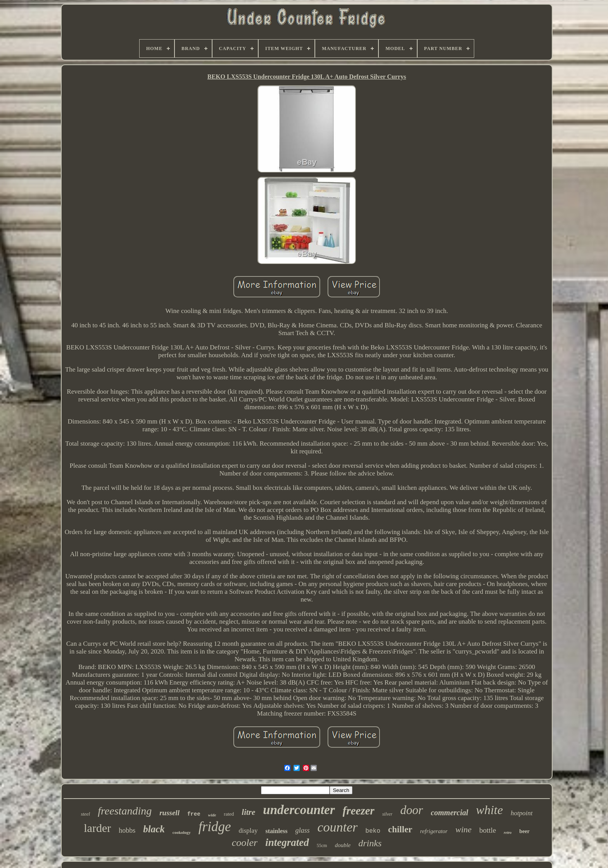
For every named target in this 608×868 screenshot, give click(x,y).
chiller (400, 829)
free (194, 814)
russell (169, 813)
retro (508, 833)
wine (463, 829)
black (154, 829)
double (343, 845)
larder (97, 828)
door (412, 810)
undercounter (299, 810)
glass (302, 830)
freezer (359, 811)
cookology (182, 832)
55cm (322, 846)
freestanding (125, 811)
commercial (450, 813)
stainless (277, 831)
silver (388, 814)
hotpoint (522, 813)
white (490, 810)
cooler (245, 843)
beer (524, 831)
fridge (215, 827)
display (248, 831)
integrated (287, 842)
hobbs (127, 830)
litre (248, 812)
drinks (370, 843)
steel (85, 814)
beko (373, 831)
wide (212, 815)
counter (337, 827)
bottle (488, 830)
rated (229, 814)
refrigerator (434, 831)
